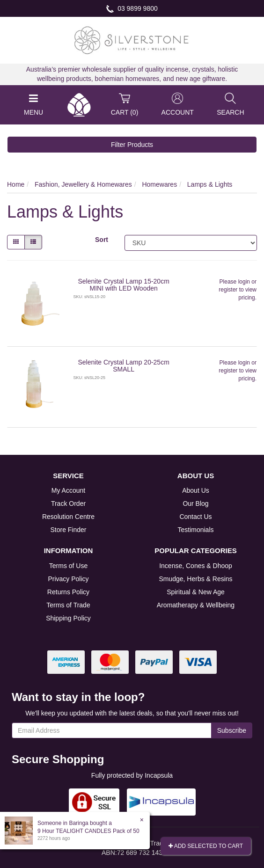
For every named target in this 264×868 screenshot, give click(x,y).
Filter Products (132, 145)
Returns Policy (68, 592)
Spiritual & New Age (196, 592)
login (244, 282)
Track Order (68, 503)
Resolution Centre (68, 517)
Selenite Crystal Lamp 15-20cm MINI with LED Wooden (124, 285)
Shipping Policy (68, 618)
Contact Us (195, 517)
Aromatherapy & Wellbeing (196, 605)
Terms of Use (68, 566)
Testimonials (195, 530)
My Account (68, 490)
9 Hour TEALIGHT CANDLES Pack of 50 (88, 831)
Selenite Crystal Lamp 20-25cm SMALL (124, 366)
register (228, 290)
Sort (102, 240)
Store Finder (68, 530)
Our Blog (195, 503)
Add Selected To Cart (206, 846)
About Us (196, 490)
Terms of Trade (68, 605)
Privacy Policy (68, 579)
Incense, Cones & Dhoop (196, 566)
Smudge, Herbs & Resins (195, 579)
